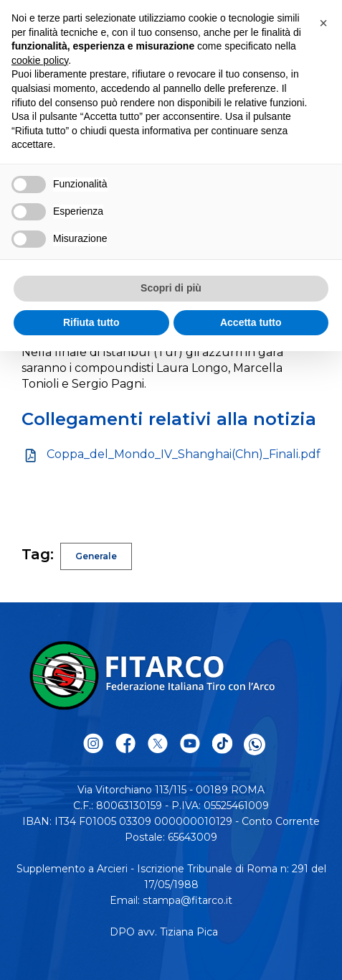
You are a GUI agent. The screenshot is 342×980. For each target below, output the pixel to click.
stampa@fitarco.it (187, 900)
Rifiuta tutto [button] (91, 322)
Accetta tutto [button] (251, 322)
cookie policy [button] (40, 60)
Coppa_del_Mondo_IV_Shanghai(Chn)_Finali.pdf (184, 454)
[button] (323, 23)
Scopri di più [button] (171, 288)
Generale (96, 556)
